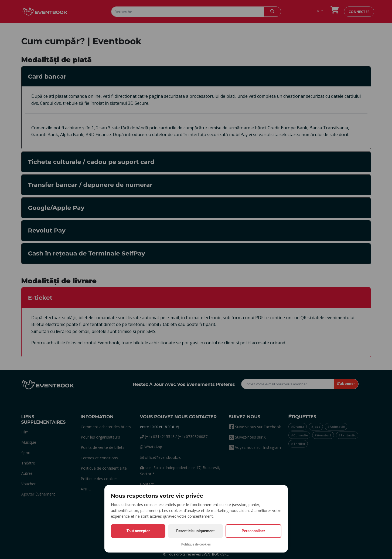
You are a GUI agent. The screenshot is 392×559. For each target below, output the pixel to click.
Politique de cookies (196, 544)
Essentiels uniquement (195, 531)
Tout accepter (138, 531)
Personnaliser (253, 531)
